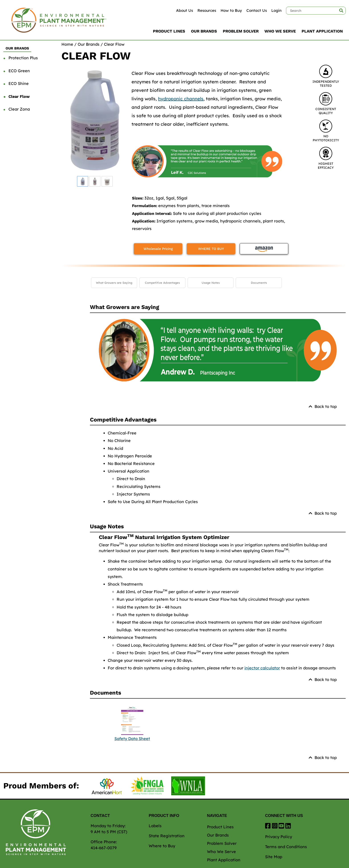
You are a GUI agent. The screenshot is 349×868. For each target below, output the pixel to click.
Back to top (323, 406)
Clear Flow (19, 96)
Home (67, 44)
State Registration (167, 836)
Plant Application (322, 31)
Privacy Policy (279, 837)
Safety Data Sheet (132, 739)
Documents (259, 283)
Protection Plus (23, 58)
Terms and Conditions (286, 847)
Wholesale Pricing (158, 249)
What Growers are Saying (114, 283)
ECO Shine (19, 83)
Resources (207, 10)
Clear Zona (19, 109)
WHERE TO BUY (211, 249)
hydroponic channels (181, 99)
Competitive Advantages (162, 283)
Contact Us (257, 10)
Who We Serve (280, 31)
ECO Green (19, 71)
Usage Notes (211, 283)
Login (276, 10)
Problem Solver (241, 31)
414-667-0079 (104, 848)
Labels (155, 826)
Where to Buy (162, 846)
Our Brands (204, 31)
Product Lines (169, 31)
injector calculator (262, 668)
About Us (185, 10)
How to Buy (231, 10)
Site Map (274, 857)
